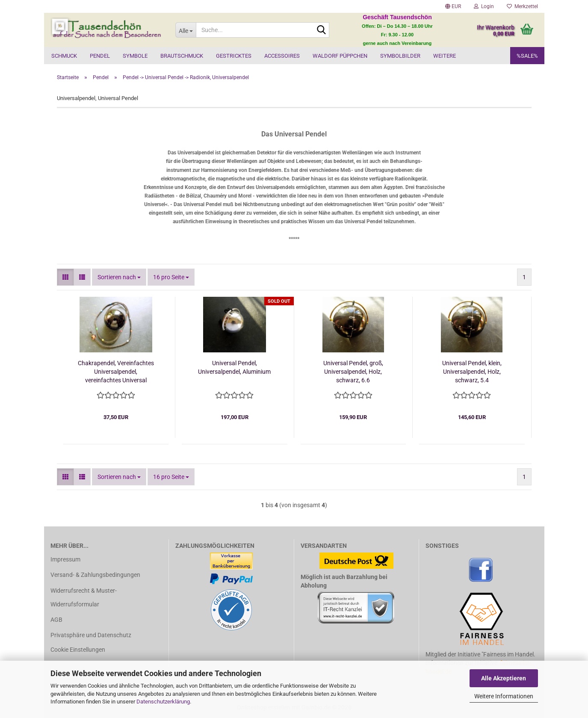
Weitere (445, 56)
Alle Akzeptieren (504, 678)
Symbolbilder (400, 56)
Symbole (135, 56)
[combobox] (119, 277)
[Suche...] (186, 30)
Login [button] (484, 6)
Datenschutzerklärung (163, 702)
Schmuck (64, 56)
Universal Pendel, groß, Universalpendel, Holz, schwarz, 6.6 (353, 372)
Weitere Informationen (504, 696)
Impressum (65, 559)
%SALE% (527, 56)
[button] (453, 6)
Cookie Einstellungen (78, 650)
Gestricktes (234, 56)
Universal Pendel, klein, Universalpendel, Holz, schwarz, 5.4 (472, 372)
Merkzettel (522, 6)
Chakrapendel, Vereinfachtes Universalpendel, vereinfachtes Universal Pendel (116, 372)
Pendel (100, 56)
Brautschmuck (182, 56)
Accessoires (282, 56)
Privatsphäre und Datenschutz (91, 635)
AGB (56, 620)
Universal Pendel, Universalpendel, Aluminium (234, 367)
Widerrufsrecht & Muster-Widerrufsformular (84, 597)
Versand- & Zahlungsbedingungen (95, 575)
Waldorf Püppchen (340, 56)
